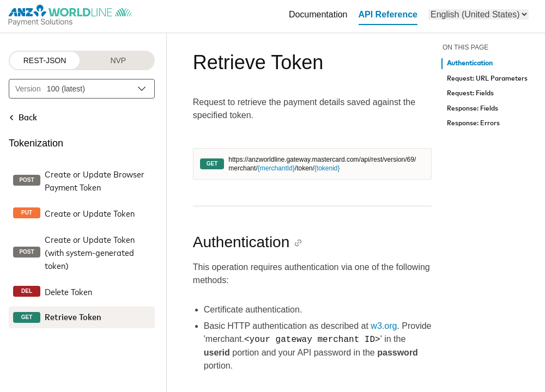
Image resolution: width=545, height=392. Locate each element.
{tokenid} (327, 168)
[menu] (479, 14)
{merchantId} (276, 168)
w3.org (384, 326)
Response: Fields (473, 109)
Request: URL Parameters (487, 79)
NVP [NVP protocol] (118, 60)
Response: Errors (473, 123)
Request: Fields (470, 93)
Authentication (470, 63)
